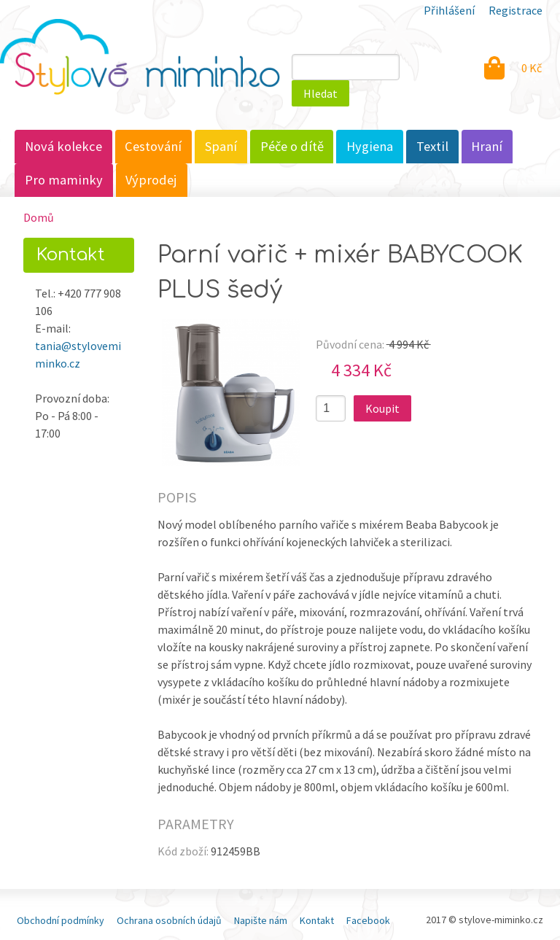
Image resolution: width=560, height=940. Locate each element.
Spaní (221, 146)
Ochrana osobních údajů (169, 920)
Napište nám (261, 920)
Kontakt (317, 920)
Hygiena (370, 146)
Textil (432, 146)
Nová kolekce (63, 146)
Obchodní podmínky (61, 920)
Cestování (153, 146)
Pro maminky (64, 180)
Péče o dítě (292, 146)
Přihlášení (449, 10)
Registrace (516, 10)
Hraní (487, 146)
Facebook (368, 920)
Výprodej (151, 180)
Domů (39, 217)
